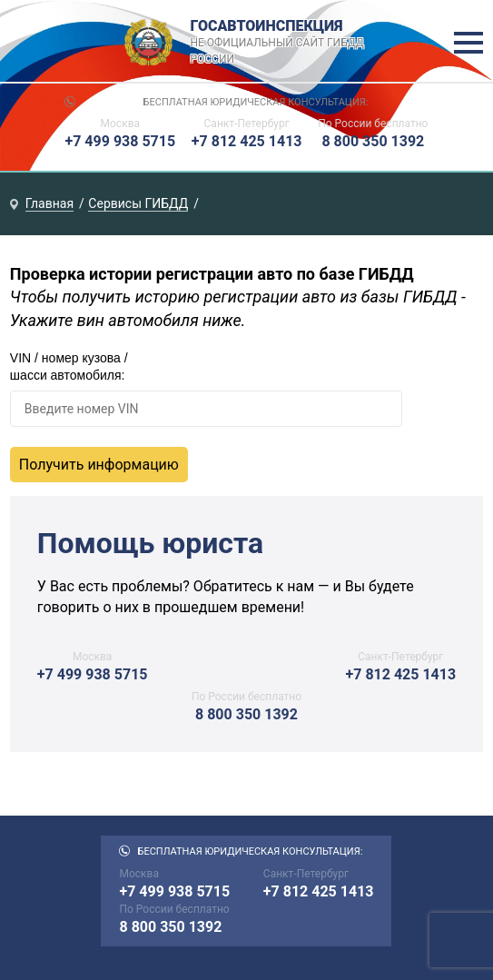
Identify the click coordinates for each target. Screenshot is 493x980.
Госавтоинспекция (279, 43)
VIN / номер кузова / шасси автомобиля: (69, 367)
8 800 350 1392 (373, 141)
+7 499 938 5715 (120, 141)
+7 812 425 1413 (247, 141)
